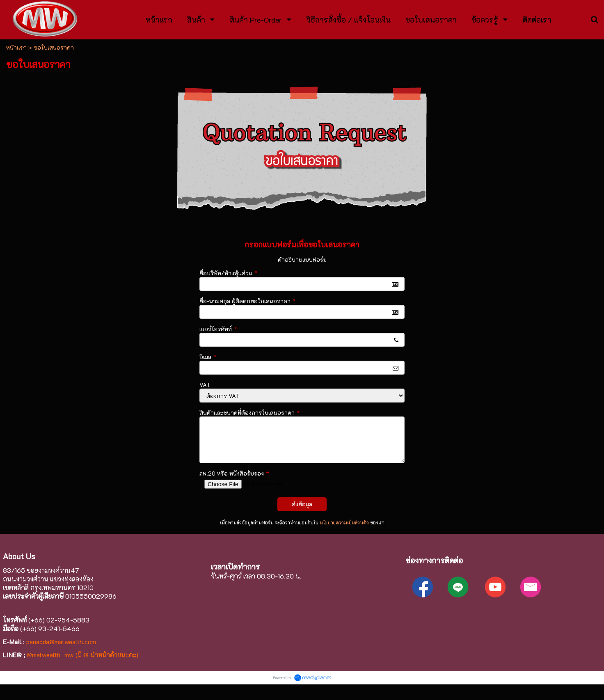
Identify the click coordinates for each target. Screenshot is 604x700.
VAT (205, 385)
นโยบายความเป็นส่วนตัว (344, 523)
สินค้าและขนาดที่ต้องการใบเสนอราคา (250, 413)
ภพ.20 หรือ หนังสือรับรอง (234, 473)
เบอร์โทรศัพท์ (218, 329)
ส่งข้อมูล (302, 504)
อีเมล (208, 357)
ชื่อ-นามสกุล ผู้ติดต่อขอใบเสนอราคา (248, 301)
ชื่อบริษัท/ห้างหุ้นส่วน (229, 273)
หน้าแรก (16, 47)
